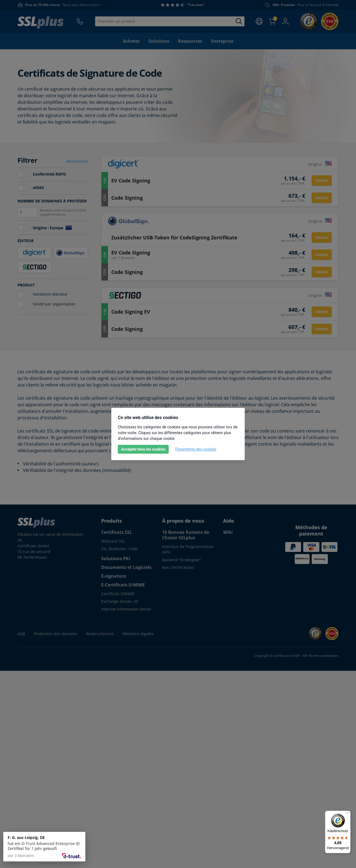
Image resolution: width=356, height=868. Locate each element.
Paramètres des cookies (196, 449)
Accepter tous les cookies (143, 449)
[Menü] (347, 814)
